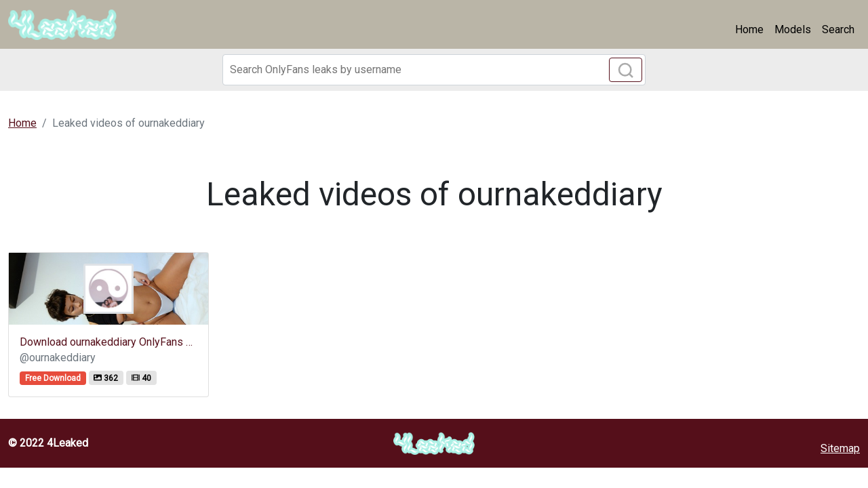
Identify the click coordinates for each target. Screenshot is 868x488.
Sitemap (840, 448)
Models (793, 29)
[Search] (434, 70)
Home (749, 29)
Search (838, 29)
